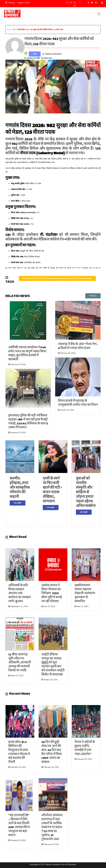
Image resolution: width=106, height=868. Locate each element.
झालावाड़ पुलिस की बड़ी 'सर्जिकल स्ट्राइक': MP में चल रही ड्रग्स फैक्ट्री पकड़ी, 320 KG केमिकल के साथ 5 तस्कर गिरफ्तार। (28, 422)
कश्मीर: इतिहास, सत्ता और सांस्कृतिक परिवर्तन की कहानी (20, 488)
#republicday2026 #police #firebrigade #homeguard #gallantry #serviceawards (57, 278)
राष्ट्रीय (35, 54)
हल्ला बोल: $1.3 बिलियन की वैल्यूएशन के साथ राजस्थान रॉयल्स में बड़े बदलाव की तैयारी (19, 752)
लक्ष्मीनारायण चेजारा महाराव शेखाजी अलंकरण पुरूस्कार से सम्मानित (85, 594)
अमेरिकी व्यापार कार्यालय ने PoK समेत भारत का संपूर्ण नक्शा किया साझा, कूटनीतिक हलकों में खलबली (27, 354)
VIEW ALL (93, 296)
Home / (10, 29)
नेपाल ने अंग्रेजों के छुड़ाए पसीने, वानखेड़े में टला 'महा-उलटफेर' (85, 748)
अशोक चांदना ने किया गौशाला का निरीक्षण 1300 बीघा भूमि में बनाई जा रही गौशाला (52, 594)
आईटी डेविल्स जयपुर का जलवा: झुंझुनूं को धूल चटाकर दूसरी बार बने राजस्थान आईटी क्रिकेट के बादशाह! (53, 665)
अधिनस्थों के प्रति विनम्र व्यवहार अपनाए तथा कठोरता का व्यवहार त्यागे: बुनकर (20, 594)
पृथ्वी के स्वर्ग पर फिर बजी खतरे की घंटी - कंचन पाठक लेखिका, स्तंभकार (52, 490)
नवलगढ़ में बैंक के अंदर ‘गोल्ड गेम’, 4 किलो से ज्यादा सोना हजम (78, 346)
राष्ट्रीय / (15, 29)
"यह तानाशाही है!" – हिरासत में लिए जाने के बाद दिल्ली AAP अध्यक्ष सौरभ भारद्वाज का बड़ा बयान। (19, 826)
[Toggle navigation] (99, 14)
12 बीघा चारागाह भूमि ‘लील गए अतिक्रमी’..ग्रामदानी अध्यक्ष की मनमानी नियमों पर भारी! (20, 663)
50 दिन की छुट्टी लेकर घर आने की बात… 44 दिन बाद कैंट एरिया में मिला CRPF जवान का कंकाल (52, 752)
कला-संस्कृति (18, 503)
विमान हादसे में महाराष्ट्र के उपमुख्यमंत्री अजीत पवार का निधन (78, 403)
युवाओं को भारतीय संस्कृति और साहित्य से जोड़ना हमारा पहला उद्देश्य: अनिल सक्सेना (86, 492)
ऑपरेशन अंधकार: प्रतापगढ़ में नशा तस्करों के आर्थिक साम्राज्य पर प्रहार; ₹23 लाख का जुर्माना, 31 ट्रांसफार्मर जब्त (52, 828)
